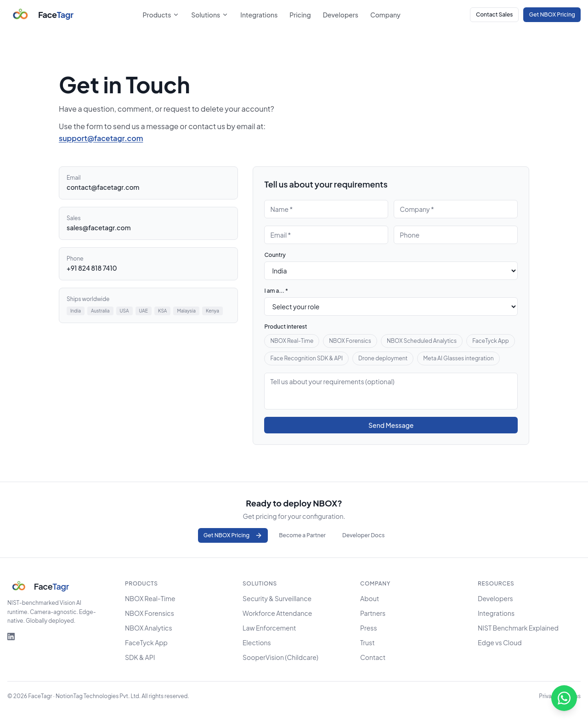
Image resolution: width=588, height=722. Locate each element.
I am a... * (276, 291)
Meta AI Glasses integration (458, 358)
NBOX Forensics (350, 341)
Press (369, 628)
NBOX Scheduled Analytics (422, 341)
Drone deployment (383, 358)
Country (275, 255)
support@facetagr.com (101, 138)
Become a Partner (302, 535)
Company (385, 15)
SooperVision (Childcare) (280, 657)
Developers (341, 15)
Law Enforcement (269, 628)
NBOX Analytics (149, 628)
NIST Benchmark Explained (518, 628)
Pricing (300, 15)
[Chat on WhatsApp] (564, 698)
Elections (257, 642)
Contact (373, 657)
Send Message (391, 425)
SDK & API (140, 657)
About (370, 598)
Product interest (286, 327)
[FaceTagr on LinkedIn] (11, 637)
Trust (367, 642)
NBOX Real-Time (292, 341)
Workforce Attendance (277, 613)
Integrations (259, 15)
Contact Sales (494, 14)
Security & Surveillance (277, 598)
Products (161, 15)
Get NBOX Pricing (552, 14)
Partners (373, 613)
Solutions (210, 15)
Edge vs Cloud (500, 642)
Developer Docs (363, 535)
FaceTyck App (491, 341)
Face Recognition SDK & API (306, 358)
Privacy (548, 696)
